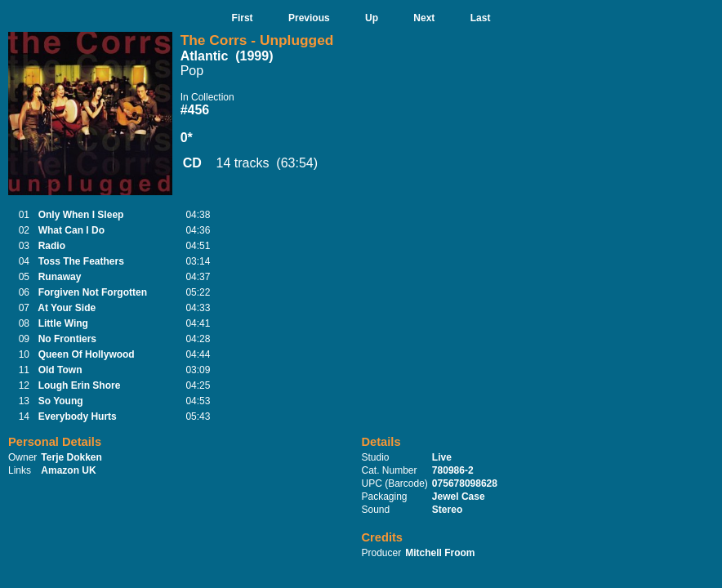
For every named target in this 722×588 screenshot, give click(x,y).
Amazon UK (68, 470)
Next (424, 18)
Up (372, 18)
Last (481, 18)
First (243, 18)
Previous (309, 18)
